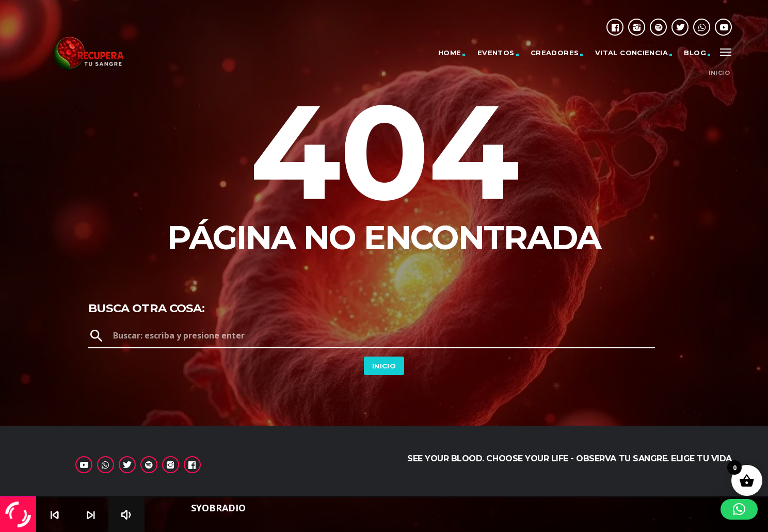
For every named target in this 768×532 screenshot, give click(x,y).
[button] (739, 509)
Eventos (496, 53)
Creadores (555, 53)
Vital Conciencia (631, 53)
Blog (695, 53)
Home (450, 53)
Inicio (719, 73)
